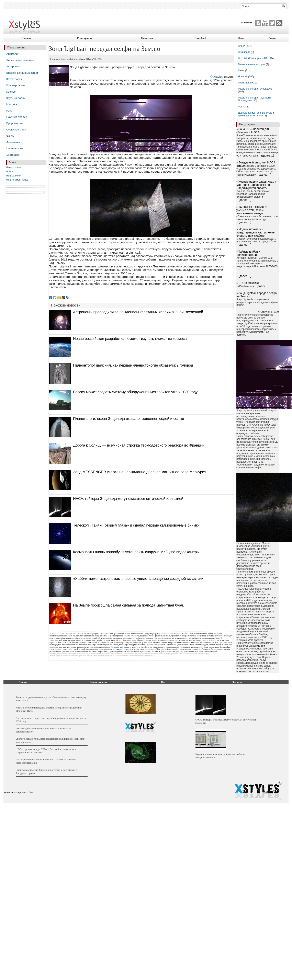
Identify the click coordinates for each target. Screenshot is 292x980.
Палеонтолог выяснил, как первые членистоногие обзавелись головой (133, 365)
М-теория (115, 647)
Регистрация (85, 38)
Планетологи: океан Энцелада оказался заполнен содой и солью (129, 419)
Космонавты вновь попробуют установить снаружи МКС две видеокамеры (136, 552)
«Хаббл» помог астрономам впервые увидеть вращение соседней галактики (138, 579)
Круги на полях (16, 98)
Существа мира (16, 130)
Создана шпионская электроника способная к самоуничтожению (220, 756)
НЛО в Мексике (249, 283)
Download (200, 38)
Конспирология (16, 85)
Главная (26, 38)
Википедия (244, 52)
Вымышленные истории (252, 64)
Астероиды (13, 66)
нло (231, 642)
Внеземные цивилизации (22, 73)
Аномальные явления (20, 60)
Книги (241, 70)
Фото (241, 38)
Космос (11, 92)
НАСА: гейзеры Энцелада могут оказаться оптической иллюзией (128, 499)
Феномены (13, 142)
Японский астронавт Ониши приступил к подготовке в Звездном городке (46, 771)
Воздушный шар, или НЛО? (257, 162)
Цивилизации (15, 148)
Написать (147, 38)
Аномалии (13, 54)
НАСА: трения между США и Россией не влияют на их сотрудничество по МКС (47, 751)
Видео (272, 38)
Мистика (12, 104)
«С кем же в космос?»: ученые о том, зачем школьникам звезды (252, 210)
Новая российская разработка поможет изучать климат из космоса (130, 339)
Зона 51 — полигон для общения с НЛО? (253, 131)
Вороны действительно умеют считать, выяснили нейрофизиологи (43, 730)
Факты (10, 136)
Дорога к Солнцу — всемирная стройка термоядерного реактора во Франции (139, 445)
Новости (243, 77)
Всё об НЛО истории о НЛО (254, 58)
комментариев (17, 180)
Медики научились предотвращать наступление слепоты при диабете (255, 232)
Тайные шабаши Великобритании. (248, 253)
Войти (10, 172)
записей (14, 176)
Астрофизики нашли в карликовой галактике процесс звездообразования (46, 761)
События (65, 59)
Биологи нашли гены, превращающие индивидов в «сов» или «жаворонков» (50, 740)
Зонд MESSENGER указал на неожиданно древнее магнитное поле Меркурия (140, 472)
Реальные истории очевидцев (255, 89)
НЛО (9, 111)
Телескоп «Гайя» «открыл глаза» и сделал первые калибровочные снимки (136, 525)
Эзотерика (13, 155)
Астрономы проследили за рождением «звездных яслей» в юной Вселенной (138, 312)
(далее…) (268, 155)
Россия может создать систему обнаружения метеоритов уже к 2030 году (135, 392)
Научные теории (17, 117)
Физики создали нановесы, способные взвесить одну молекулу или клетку (51, 699)
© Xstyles (217, 77)
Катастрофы (14, 79)
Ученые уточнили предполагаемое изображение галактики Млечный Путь (49, 709)
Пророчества (14, 123)
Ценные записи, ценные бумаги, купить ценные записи (256, 114)
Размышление (246, 83)
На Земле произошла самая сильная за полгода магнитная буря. (128, 605)
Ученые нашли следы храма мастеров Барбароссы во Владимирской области (256, 185)
